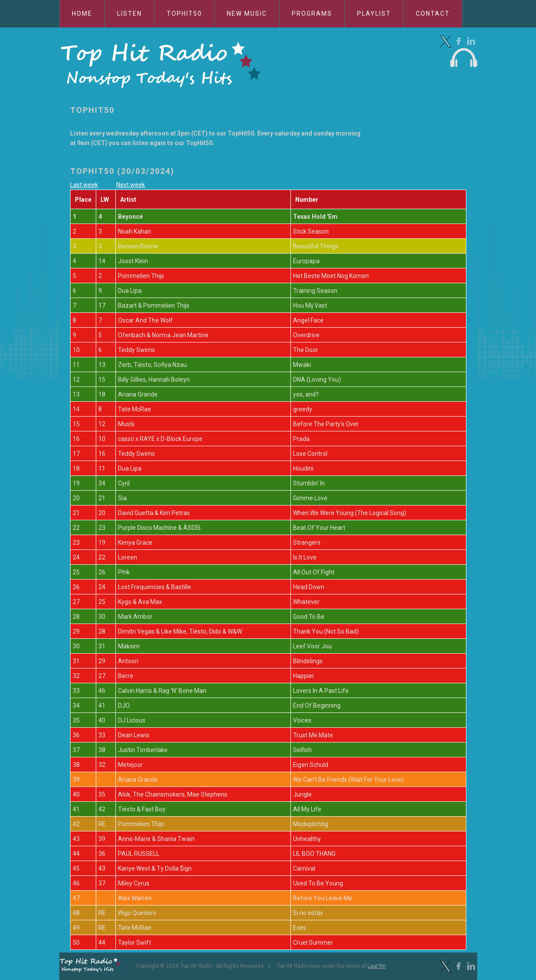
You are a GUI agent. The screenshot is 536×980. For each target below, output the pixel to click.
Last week (84, 185)
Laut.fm (377, 966)
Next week (131, 185)
